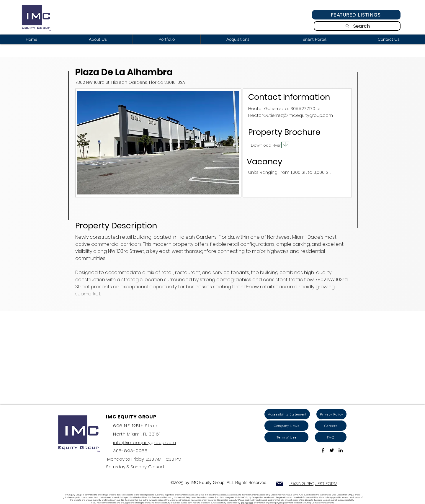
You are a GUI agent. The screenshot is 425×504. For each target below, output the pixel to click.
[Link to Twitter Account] (332, 450)
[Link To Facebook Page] (323, 450)
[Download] (285, 145)
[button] (158, 143)
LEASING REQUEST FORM (313, 483)
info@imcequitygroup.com (145, 442)
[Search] (357, 26)
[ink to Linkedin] (341, 450)
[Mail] (279, 484)
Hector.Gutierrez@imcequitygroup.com (291, 115)
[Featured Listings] (356, 15)
